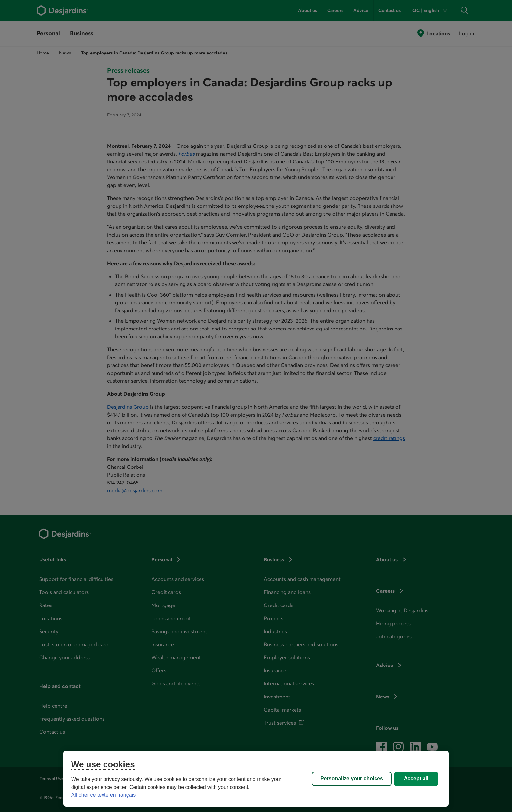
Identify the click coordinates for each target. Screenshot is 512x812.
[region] (256, 779)
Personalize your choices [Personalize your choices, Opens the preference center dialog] (352, 779)
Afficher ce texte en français (103, 795)
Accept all (416, 779)
